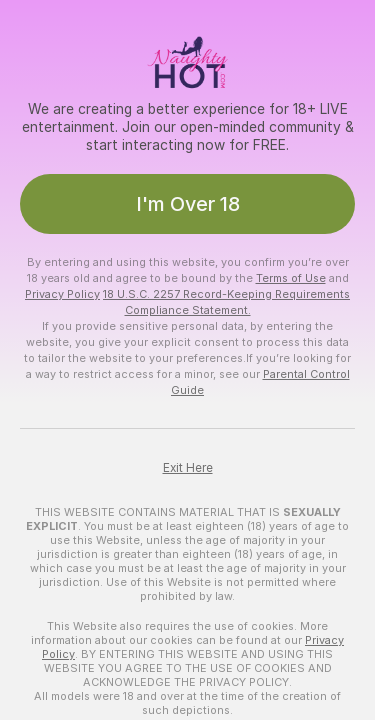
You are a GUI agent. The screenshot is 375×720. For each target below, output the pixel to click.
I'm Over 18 (188, 204)
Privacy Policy (62, 294)
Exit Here (188, 468)
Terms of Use (291, 278)
